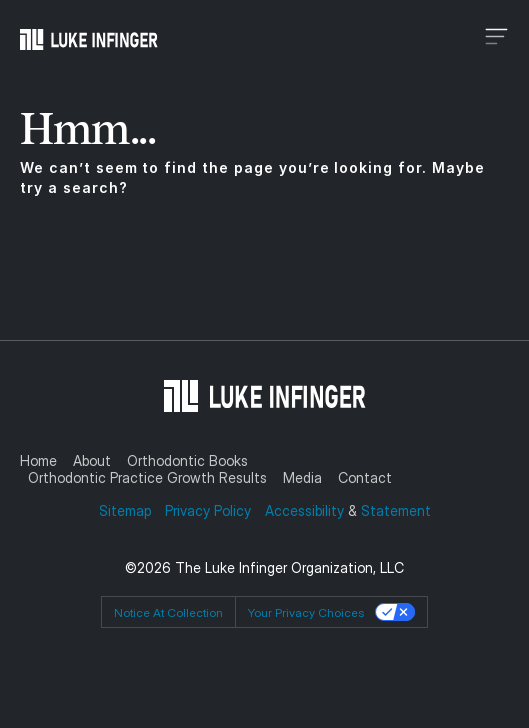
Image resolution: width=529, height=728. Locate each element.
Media (302, 477)
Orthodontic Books (187, 460)
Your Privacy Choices (306, 612)
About (92, 460)
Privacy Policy (208, 510)
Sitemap (127, 510)
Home (38, 460)
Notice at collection (168, 612)
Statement (396, 510)
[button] (411, 38)
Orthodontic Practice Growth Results (147, 477)
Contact (365, 477)
